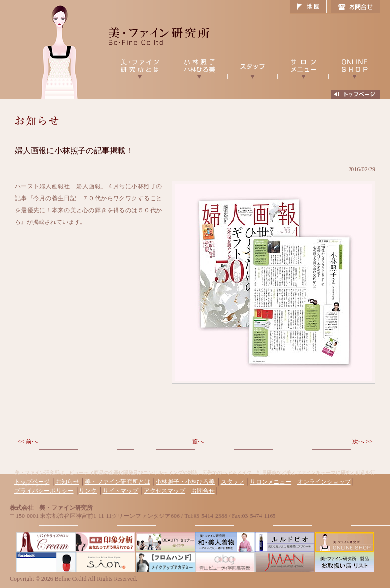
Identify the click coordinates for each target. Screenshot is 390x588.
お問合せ (355, 7)
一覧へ (195, 441)
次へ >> (363, 441)
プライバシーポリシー (44, 491)
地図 (310, 7)
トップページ (32, 482)
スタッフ (233, 482)
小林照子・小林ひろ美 (185, 482)
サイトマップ (120, 491)
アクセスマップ (164, 491)
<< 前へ (27, 441)
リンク (88, 491)
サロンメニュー (271, 482)
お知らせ (67, 482)
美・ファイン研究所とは (117, 482)
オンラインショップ (324, 482)
